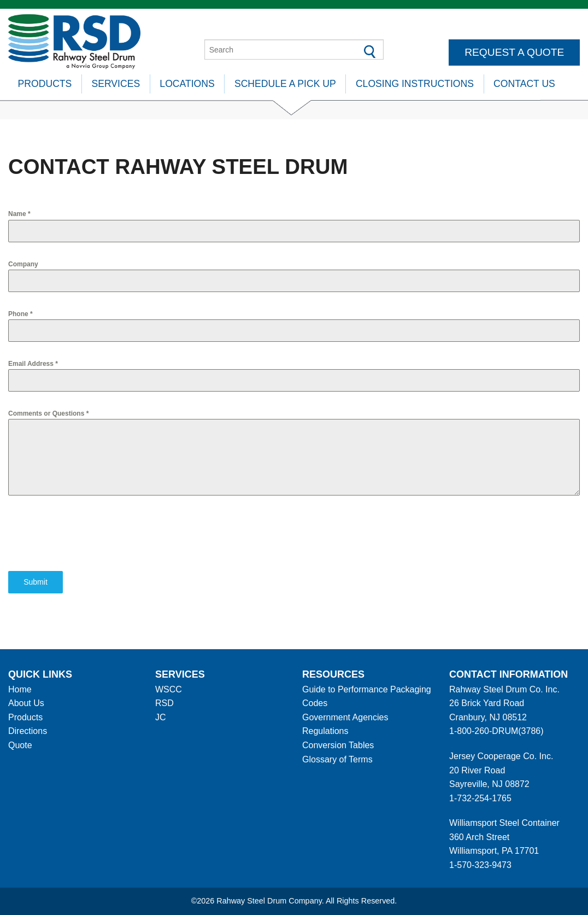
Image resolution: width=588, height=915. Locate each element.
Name (19, 214)
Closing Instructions (415, 84)
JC (161, 717)
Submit (36, 582)
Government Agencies (345, 717)
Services (116, 84)
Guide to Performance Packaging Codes (367, 697)
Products (45, 84)
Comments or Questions (48, 413)
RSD (164, 703)
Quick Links (40, 674)
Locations (187, 84)
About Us (26, 703)
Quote (20, 745)
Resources (333, 674)
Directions (28, 731)
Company (23, 264)
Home (20, 689)
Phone (20, 314)
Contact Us (524, 84)
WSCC (169, 689)
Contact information (508, 674)
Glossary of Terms (337, 759)
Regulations (325, 731)
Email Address (33, 364)
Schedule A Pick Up (285, 84)
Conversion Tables (338, 745)
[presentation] (91, 533)
